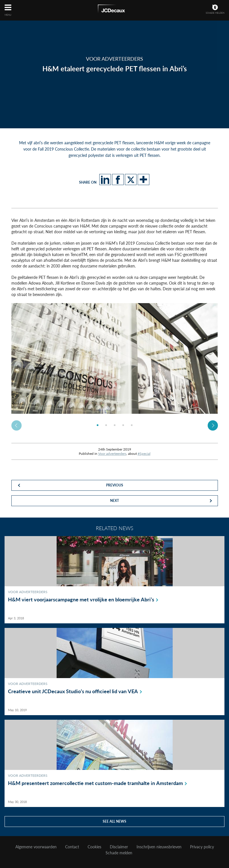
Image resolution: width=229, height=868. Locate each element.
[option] (115, 358)
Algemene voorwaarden (36, 847)
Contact (72, 847)
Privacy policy (202, 847)
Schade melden (119, 853)
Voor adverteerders (112, 454)
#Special (144, 454)
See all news (114, 821)
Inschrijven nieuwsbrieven (159, 847)
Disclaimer (119, 847)
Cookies (94, 847)
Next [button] (213, 425)
